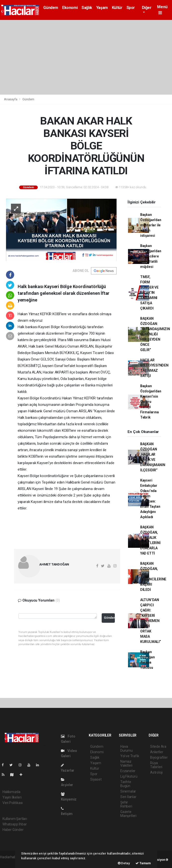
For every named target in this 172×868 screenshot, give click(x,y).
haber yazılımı (11, 862)
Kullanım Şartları (15, 819)
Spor (131, 8)
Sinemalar (128, 791)
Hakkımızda (11, 792)
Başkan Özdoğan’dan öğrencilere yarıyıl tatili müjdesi (151, 256)
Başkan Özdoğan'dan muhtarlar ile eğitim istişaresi (151, 225)
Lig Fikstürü (129, 776)
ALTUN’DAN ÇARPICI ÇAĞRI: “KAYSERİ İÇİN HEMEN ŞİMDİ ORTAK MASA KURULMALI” (151, 621)
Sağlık (87, 8)
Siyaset (96, 779)
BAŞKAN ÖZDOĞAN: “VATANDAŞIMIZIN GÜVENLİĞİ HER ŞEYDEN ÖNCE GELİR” (155, 334)
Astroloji (156, 772)
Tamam (143, 863)
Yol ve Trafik (130, 756)
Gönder (109, 618)
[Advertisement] (86, 57)
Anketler (157, 752)
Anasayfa (11, 99)
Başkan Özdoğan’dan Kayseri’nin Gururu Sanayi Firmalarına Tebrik (151, 402)
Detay (124, 863)
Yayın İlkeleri (12, 797)
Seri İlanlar (128, 797)
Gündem (51, 8)
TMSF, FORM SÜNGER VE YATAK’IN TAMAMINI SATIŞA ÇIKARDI (149, 293)
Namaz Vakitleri (126, 763)
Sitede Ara (158, 746)
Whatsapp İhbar (15, 824)
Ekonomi (70, 8)
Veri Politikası (13, 803)
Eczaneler (128, 771)
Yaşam (102, 8)
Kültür (117, 8)
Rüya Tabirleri (156, 765)
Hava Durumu (127, 748)
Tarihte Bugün (126, 784)
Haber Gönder (13, 830)
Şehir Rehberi (126, 804)
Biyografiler (159, 757)
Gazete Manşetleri (128, 814)
